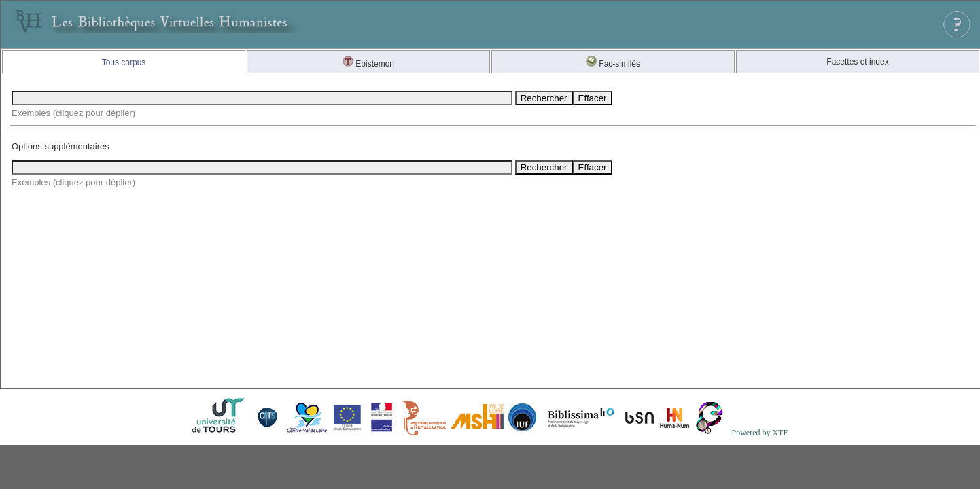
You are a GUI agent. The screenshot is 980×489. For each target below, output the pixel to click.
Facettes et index (857, 62)
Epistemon (368, 64)
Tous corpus (124, 62)
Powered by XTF (759, 433)
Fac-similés (613, 64)
